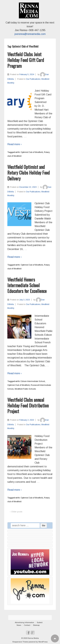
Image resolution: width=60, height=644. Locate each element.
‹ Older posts (16, 512)
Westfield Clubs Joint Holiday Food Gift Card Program (26, 60)
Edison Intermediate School (33, 381)
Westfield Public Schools (25, 389)
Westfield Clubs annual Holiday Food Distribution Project (28, 406)
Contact (27, 625)
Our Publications (33, 79)
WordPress (43, 642)
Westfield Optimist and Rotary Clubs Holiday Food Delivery (29, 173)
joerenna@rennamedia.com (30, 34)
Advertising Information (24, 622)
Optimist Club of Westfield (32, 152)
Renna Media (33, 638)
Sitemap (36, 625)
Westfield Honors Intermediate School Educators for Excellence (27, 285)
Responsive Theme (20, 642)
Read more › (14, 144)
